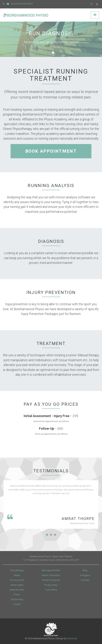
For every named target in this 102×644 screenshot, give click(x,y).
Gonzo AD (72, 638)
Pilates (17, 575)
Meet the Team (17, 590)
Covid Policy (51, 590)
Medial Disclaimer (51, 580)
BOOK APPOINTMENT (22, 4)
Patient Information (51, 575)
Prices (17, 594)
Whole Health (17, 585)
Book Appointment (51, 570)
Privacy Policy (51, 585)
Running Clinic (17, 580)
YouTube (85, 580)
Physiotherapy (17, 570)
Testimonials (17, 599)
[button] (49, 53)
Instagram (85, 575)
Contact (17, 604)
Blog (85, 570)
